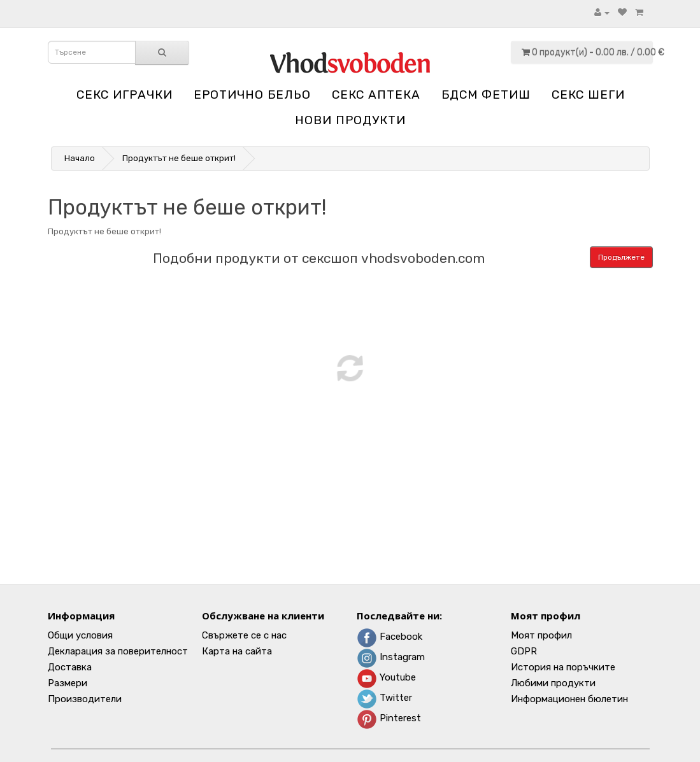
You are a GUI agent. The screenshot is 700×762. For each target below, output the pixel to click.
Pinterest (389, 718)
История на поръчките (563, 667)
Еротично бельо (252, 95)
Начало (80, 158)
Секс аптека (376, 95)
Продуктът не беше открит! (179, 158)
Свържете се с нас (244, 635)
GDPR (524, 651)
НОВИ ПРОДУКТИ (350, 120)
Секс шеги (588, 95)
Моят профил (541, 635)
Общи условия (80, 635)
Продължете (621, 257)
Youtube (386, 677)
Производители (85, 699)
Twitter (384, 698)
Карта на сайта (237, 651)
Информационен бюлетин (569, 699)
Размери (68, 683)
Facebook (389, 637)
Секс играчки (125, 95)
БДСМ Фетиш (486, 95)
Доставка (70, 667)
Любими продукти (553, 683)
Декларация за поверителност (118, 651)
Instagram (391, 657)
